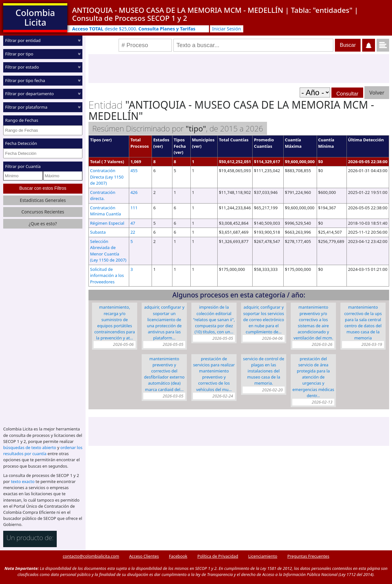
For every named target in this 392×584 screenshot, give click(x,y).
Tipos (96, 140)
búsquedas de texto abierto (30, 447)
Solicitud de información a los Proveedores (107, 275)
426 (134, 192)
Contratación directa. (103, 196)
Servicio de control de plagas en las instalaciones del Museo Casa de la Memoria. (263, 371)
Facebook (178, 556)
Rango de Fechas (22, 120)
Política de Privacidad (218, 556)
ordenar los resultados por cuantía (43, 451)
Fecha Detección (21, 143)
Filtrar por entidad (23, 40)
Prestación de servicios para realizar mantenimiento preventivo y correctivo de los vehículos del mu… (214, 374)
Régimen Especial (107, 223)
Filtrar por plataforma (26, 107)
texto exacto (23, 481)
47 (133, 223)
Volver (377, 93)
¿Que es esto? (43, 224)
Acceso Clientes (144, 556)
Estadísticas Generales (43, 200)
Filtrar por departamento (29, 94)
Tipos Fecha (180, 143)
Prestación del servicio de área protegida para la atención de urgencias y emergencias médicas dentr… (313, 377)
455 (134, 171)
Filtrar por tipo (19, 54)
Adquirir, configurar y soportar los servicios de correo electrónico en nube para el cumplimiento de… (264, 319)
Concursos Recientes (43, 212)
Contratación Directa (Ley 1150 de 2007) (107, 177)
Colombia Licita (35, 17)
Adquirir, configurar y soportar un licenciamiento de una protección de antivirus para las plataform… (164, 322)
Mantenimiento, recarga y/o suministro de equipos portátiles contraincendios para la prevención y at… (115, 322)
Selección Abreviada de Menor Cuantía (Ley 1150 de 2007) (108, 251)
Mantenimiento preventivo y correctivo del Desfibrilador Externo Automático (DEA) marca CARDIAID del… (164, 374)
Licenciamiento (263, 556)
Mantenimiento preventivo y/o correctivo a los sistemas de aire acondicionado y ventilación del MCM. (313, 322)
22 (133, 232)
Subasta (98, 232)
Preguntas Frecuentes (308, 556)
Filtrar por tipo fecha (25, 80)
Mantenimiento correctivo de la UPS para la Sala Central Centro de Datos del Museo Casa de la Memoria (363, 322)
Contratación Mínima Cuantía (105, 211)
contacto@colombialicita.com (91, 556)
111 (134, 208)
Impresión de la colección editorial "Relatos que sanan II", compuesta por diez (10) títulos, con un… (214, 319)
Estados (161, 140)
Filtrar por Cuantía (23, 166)
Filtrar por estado (22, 67)
